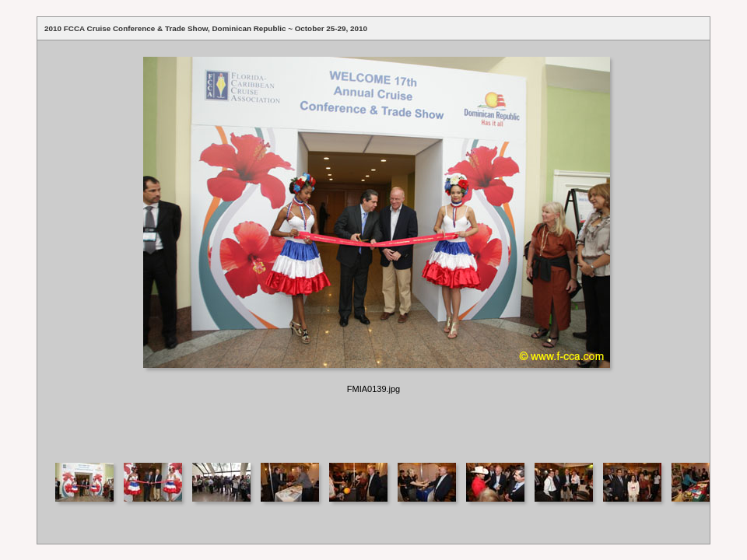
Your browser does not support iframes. (373, 245)
